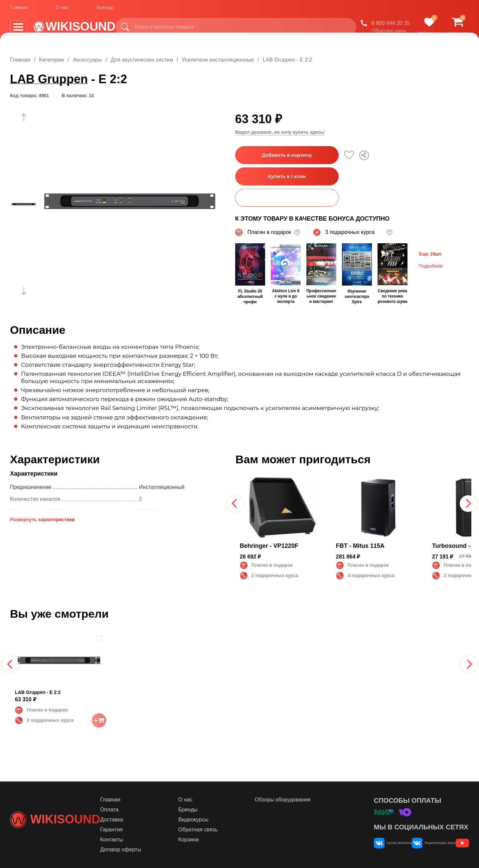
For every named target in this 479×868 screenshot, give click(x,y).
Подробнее (431, 265)
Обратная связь (389, 33)
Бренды (105, 10)
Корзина (216, 840)
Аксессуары (87, 60)
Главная (19, 10)
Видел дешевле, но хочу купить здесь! (280, 132)
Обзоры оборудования (299, 800)
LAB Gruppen (49, 79)
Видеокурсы (221, 820)
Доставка (151, 820)
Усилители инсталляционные (218, 60)
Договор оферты (160, 850)
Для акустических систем (142, 60)
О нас (62, 10)
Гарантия (150, 830)
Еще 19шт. (430, 253)
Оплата (148, 810)
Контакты (151, 840)
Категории (51, 60)
